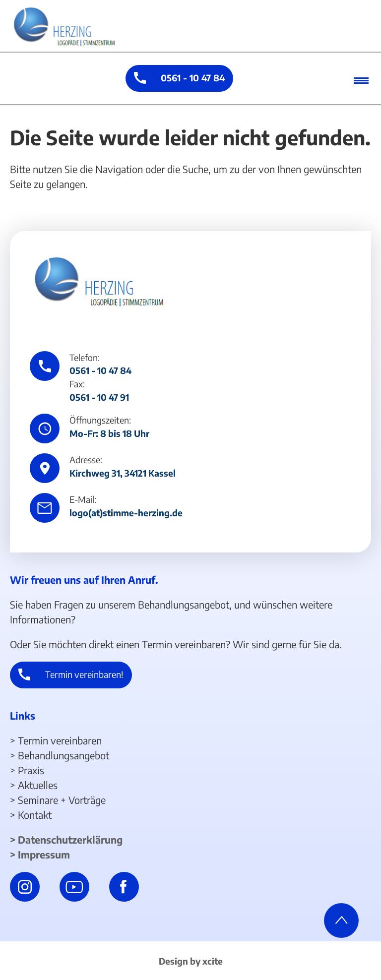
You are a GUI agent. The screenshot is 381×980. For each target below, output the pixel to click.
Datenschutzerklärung (70, 839)
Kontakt (35, 815)
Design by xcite (191, 961)
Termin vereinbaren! (84, 674)
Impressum (44, 854)
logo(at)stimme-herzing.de (126, 513)
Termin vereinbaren (60, 740)
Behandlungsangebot (63, 755)
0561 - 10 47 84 (193, 78)
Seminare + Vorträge (62, 800)
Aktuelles (38, 785)
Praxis (31, 770)
